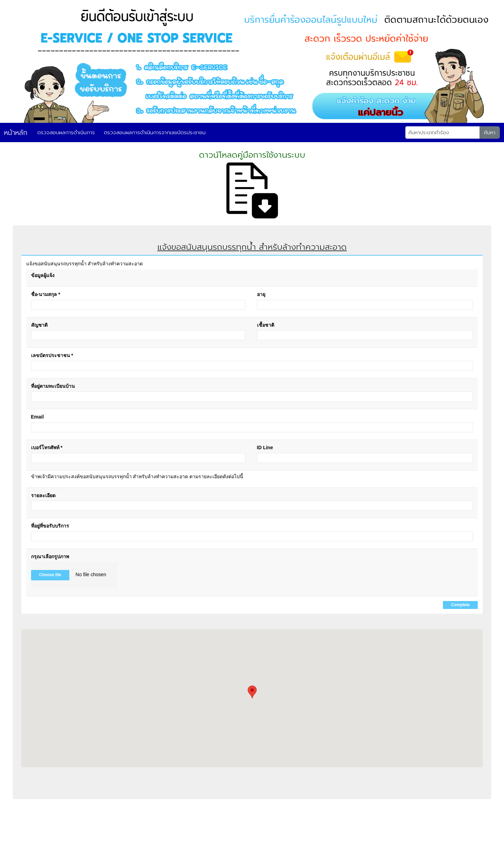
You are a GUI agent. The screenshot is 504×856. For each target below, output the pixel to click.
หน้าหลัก (16, 132)
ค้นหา (490, 132)
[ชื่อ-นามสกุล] (138, 305)
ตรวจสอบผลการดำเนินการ (66, 132)
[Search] (443, 133)
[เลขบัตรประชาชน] (252, 366)
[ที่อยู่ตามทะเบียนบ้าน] (252, 397)
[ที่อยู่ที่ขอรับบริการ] (252, 536)
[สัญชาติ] (138, 335)
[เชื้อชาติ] (365, 335)
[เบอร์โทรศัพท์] (138, 458)
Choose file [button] (50, 575)
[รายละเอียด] (252, 506)
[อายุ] (365, 305)
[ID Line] (365, 458)
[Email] (252, 427)
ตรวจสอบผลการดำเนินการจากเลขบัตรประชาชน (155, 132)
